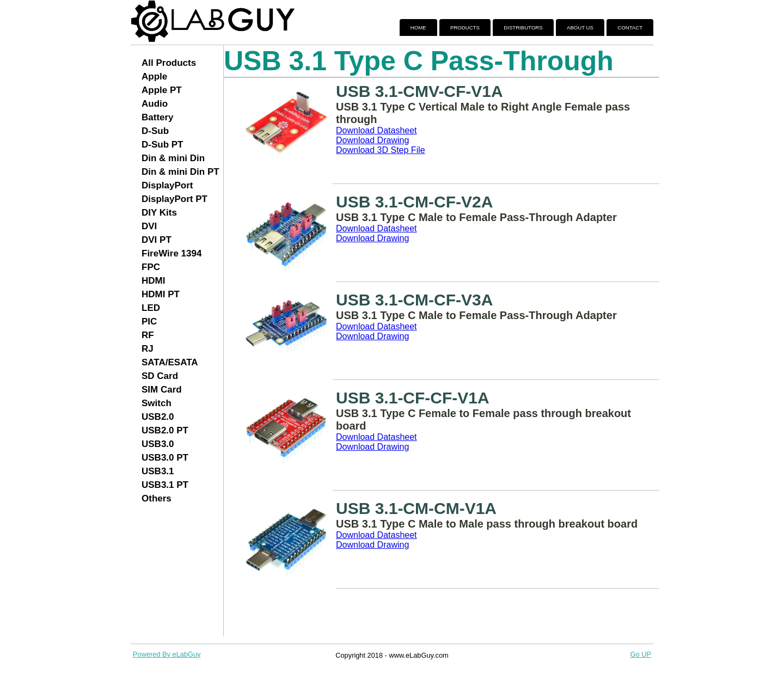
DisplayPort (167, 185)
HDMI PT (161, 294)
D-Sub (155, 131)
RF (148, 335)
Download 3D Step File (381, 150)
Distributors (523, 27)
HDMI (153, 281)
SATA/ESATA (170, 362)
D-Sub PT (163, 145)
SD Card (160, 376)
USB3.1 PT (165, 485)
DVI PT (157, 240)
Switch (157, 403)
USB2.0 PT (165, 430)
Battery (158, 117)
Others (157, 498)
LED (151, 308)
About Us (580, 27)
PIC (149, 322)
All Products (169, 63)
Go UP (641, 654)
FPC (151, 267)
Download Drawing (372, 140)
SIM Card (162, 390)
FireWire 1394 (171, 253)
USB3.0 (158, 444)
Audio (155, 104)
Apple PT (162, 90)
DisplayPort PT (174, 199)
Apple (154, 76)
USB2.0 (158, 417)
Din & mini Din (173, 158)
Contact (630, 27)
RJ (148, 349)
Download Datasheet (376, 130)
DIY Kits (159, 213)
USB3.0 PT (165, 458)
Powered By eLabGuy (167, 654)
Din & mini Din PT (180, 172)
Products (465, 27)
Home (418, 27)
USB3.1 (158, 471)
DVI (149, 226)
